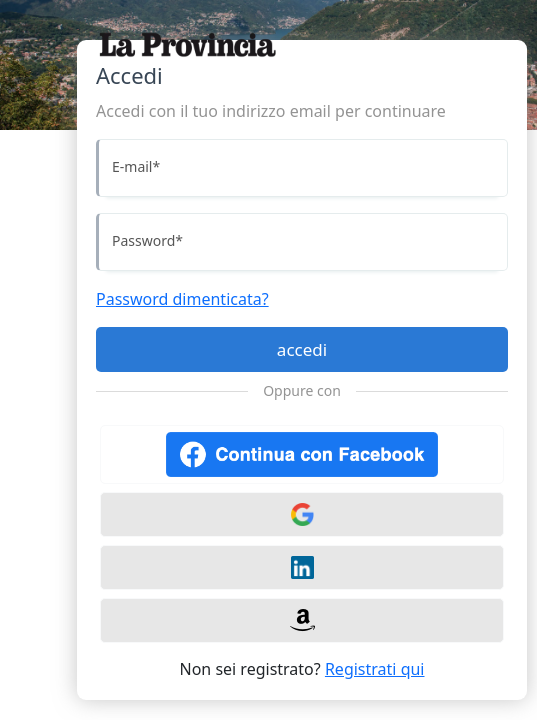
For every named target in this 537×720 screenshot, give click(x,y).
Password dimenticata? (182, 299)
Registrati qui (375, 669)
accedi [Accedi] (302, 349)
